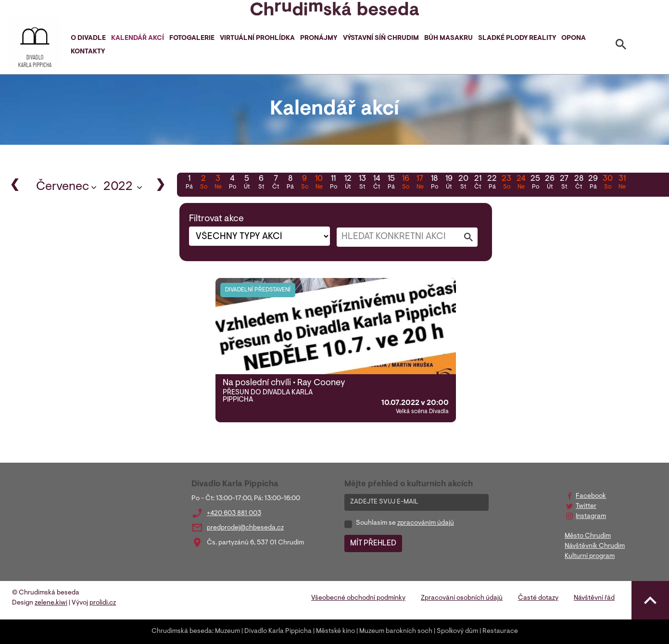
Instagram (591, 517)
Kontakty (88, 52)
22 (492, 183)
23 (506, 183)
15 (391, 183)
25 (535, 183)
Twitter (586, 506)
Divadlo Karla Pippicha (278, 631)
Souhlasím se (405, 523)
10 (319, 183)
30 (607, 183)
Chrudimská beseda (182, 631)
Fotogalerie (192, 38)
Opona (574, 38)
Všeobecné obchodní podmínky (358, 598)
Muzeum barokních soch (396, 631)
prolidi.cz (103, 603)
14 (377, 183)
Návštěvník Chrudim (595, 546)
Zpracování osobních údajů (462, 598)
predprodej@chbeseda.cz (245, 528)
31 (622, 183)
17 (420, 183)
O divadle (88, 38)
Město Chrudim (588, 536)
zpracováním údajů (426, 523)
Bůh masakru (448, 38)
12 (348, 183)
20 (463, 183)
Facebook (591, 496)
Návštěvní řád (594, 598)
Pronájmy (319, 38)
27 (564, 183)
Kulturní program (590, 556)
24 (521, 183)
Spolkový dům (457, 631)
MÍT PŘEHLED (373, 543)
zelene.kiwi (51, 603)
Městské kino (335, 631)
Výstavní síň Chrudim (381, 38)
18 (434, 183)
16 (405, 183)
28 (579, 183)
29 (593, 183)
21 (478, 183)
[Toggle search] (621, 46)
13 (362, 183)
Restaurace (500, 631)
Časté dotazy (538, 598)
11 (333, 183)
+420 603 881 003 (234, 514)
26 (550, 183)
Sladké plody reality (517, 38)
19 (449, 183)
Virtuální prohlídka (257, 38)
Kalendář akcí (138, 38)
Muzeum (227, 631)
